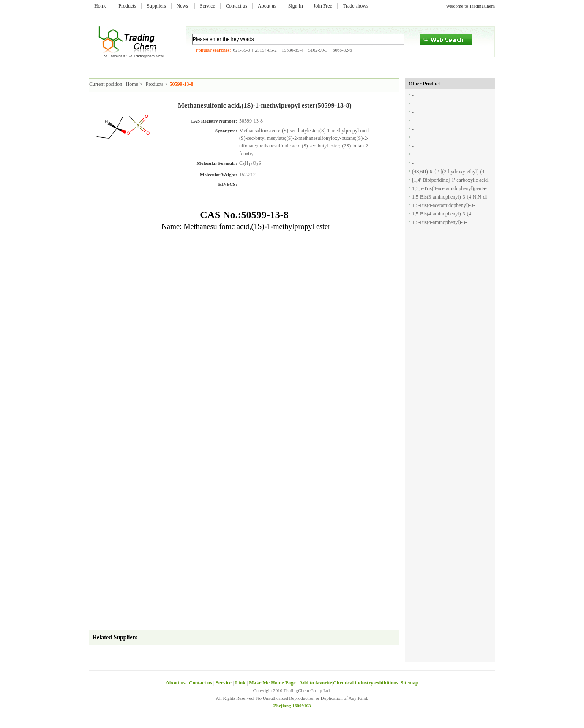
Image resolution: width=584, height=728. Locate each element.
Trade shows (356, 6)
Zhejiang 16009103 (292, 706)
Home (100, 6)
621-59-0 (241, 50)
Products (127, 6)
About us (268, 6)
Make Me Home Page (272, 683)
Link (240, 683)
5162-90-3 (318, 50)
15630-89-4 (292, 50)
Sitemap (409, 683)
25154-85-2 (266, 50)
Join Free (323, 6)
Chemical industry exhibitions (366, 683)
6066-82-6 (342, 50)
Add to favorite (316, 683)
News (183, 6)
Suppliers (156, 6)
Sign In (296, 6)
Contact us (236, 6)
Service (207, 6)
